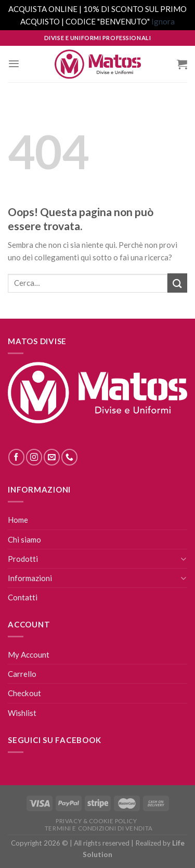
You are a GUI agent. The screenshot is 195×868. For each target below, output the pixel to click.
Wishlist (22, 713)
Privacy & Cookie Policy (96, 821)
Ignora (163, 21)
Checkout (24, 693)
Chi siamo (24, 539)
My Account (29, 655)
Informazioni (30, 578)
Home (18, 520)
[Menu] (14, 64)
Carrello (22, 674)
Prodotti (23, 559)
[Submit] (177, 283)
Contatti (23, 597)
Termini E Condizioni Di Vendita (99, 828)
